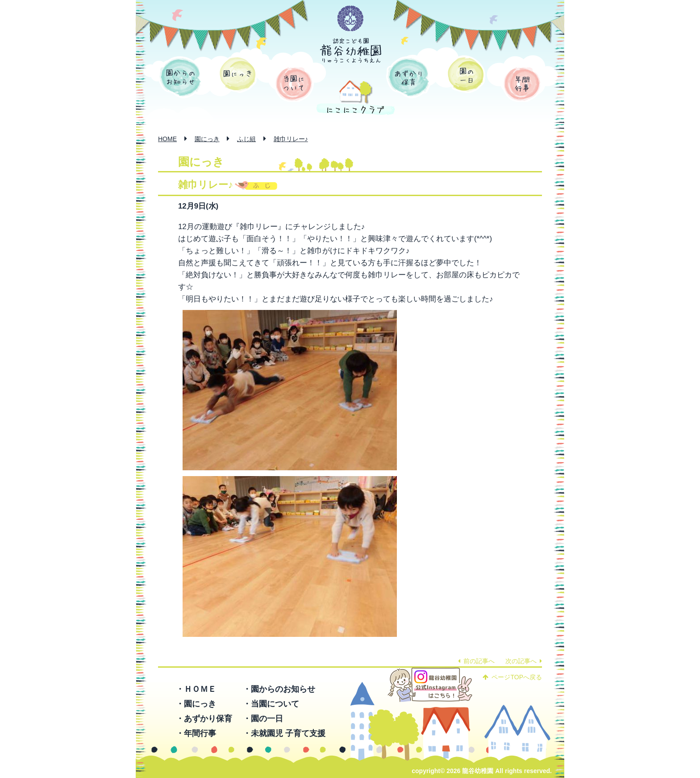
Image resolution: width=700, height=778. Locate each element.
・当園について (271, 704)
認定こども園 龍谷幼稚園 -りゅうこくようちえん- (351, 50)
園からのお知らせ (180, 77)
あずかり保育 (408, 77)
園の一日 (466, 74)
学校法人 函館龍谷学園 (350, 19)
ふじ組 (246, 139)
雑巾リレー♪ (291, 139)
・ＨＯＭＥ (196, 689)
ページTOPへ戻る (512, 677)
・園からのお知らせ (279, 689)
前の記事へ (476, 661)
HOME (167, 139)
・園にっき (196, 704)
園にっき (238, 74)
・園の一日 (263, 719)
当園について (294, 84)
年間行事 (522, 84)
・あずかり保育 (204, 719)
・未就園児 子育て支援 (284, 733)
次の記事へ (524, 661)
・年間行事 (196, 733)
